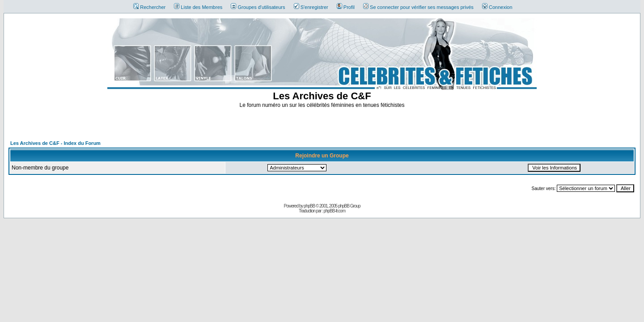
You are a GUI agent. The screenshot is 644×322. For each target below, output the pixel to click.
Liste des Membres (198, 7)
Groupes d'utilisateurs (258, 7)
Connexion (497, 7)
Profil (346, 7)
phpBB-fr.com (334, 211)
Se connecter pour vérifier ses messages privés (418, 7)
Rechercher (149, 7)
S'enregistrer (311, 7)
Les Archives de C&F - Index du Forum (55, 143)
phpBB (309, 206)
